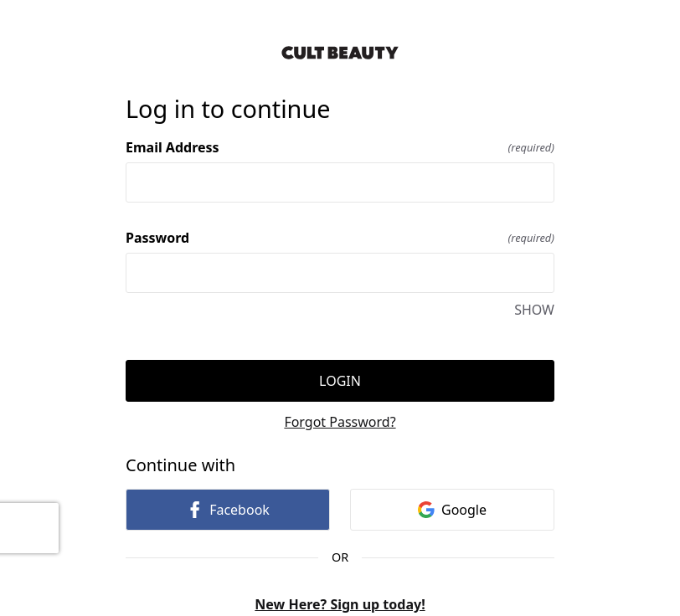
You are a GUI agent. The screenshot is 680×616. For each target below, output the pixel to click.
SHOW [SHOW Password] (534, 310)
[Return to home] (340, 53)
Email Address (340, 147)
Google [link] (452, 510)
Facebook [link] (228, 510)
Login (340, 381)
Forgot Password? (340, 422)
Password (340, 238)
